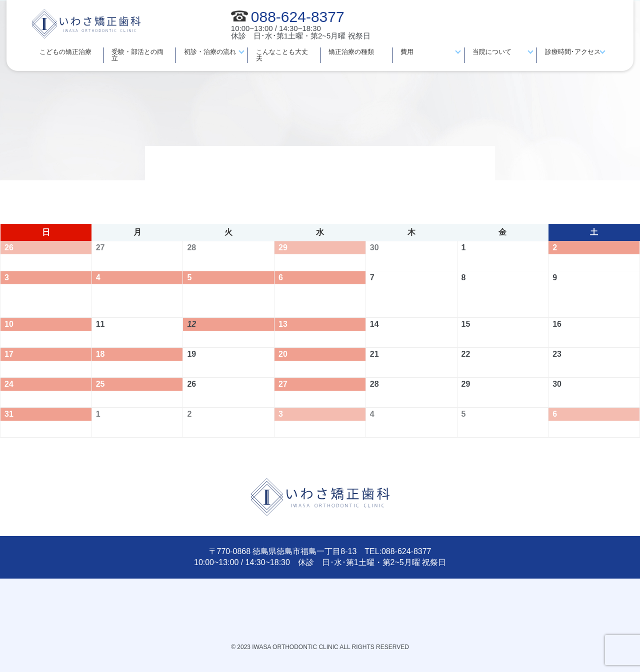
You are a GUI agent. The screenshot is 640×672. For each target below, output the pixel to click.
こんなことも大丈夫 (282, 55)
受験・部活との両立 (137, 55)
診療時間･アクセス (573, 52)
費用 (407, 52)
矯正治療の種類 (351, 52)
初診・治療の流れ (210, 52)
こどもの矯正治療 (65, 52)
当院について (492, 52)
